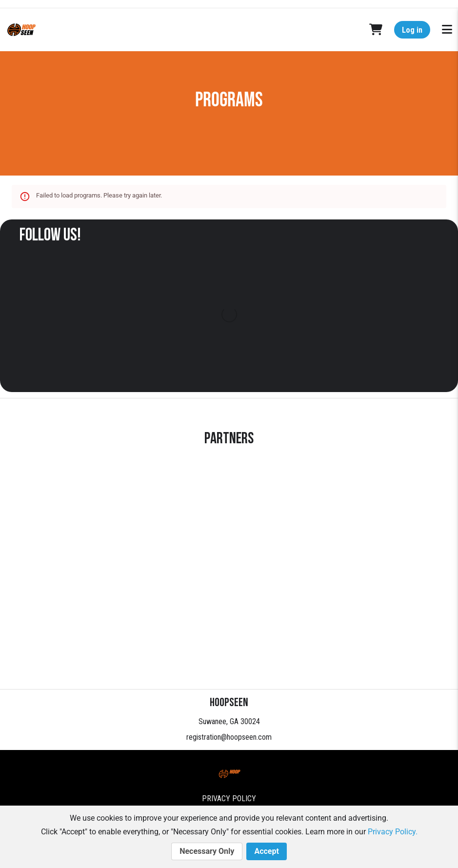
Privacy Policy (229, 799)
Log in (412, 30)
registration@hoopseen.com (229, 737)
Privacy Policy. (393, 832)
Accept (266, 851)
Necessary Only (207, 851)
